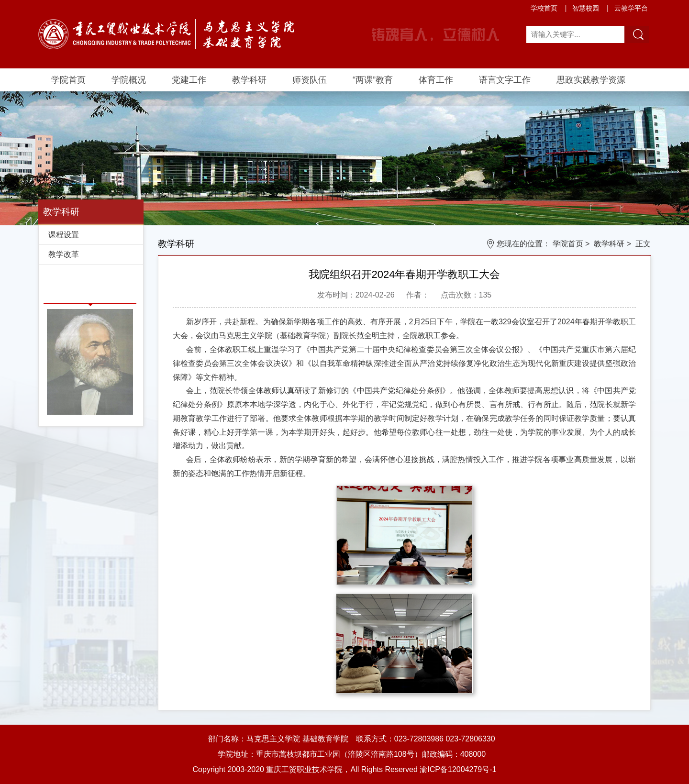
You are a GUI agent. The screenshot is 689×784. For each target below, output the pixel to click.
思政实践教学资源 (591, 80)
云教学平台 (631, 8)
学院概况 (129, 80)
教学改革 (64, 254)
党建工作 (189, 80)
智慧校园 (586, 8)
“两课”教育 (373, 80)
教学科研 (249, 80)
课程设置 (64, 235)
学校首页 (544, 8)
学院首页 (68, 80)
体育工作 (436, 80)
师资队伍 (310, 80)
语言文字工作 (505, 80)
